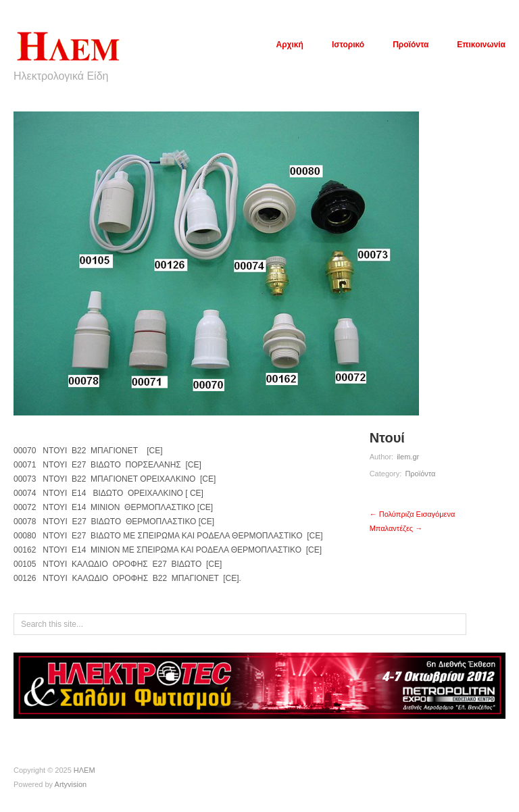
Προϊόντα (411, 45)
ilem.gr (408, 457)
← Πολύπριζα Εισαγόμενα (413, 514)
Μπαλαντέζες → (396, 528)
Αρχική (290, 45)
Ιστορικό (348, 45)
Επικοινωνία (481, 45)
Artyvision (71, 784)
